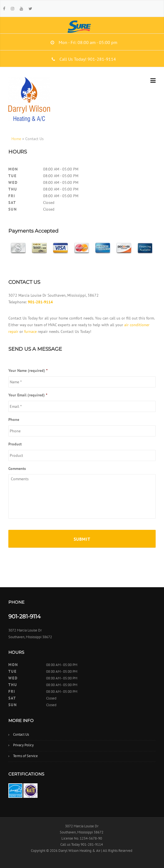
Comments (17, 469)
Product (15, 444)
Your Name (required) (28, 370)
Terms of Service (25, 756)
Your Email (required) (28, 395)
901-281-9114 (40, 302)
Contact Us (21, 734)
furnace (30, 331)
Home (16, 139)
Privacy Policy (23, 745)
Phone (14, 420)
